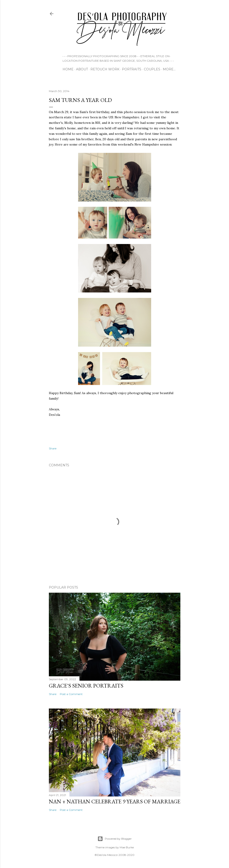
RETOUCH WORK (105, 69)
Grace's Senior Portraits (86, 686)
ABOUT (82, 69)
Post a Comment (71, 694)
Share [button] (53, 448)
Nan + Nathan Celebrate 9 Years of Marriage (115, 801)
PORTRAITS (132, 69)
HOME (68, 69)
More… (169, 69)
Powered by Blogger (115, 839)
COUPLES (152, 69)
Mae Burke (127, 847)
